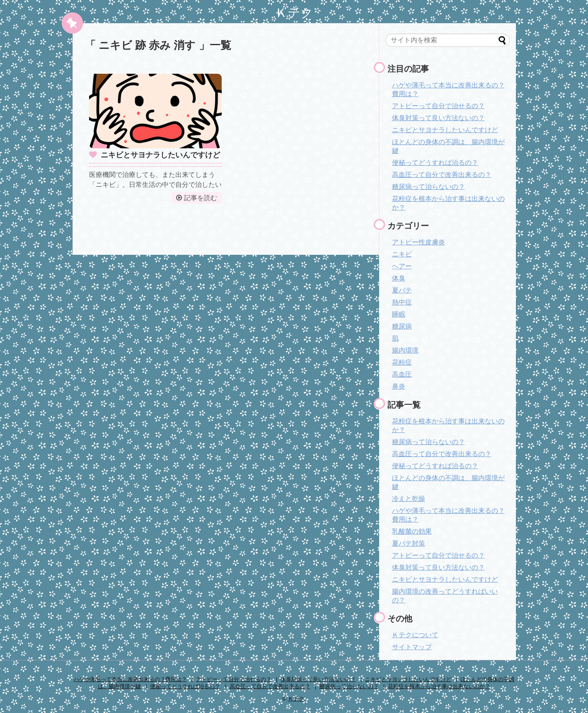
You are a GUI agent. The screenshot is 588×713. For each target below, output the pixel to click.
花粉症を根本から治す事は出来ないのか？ (439, 686)
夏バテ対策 (409, 543)
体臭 (399, 278)
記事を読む (201, 198)
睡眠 (399, 314)
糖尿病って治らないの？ (428, 187)
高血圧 (402, 374)
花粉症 (402, 362)
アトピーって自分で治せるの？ (438, 106)
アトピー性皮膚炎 (419, 242)
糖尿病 (402, 326)
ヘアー (402, 266)
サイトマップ (412, 647)
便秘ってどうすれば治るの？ (435, 163)
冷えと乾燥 (409, 499)
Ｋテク (294, 13)
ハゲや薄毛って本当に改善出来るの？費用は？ (130, 679)
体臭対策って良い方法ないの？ (438, 118)
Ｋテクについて (415, 635)
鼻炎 (399, 386)
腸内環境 (405, 350)
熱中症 (402, 302)
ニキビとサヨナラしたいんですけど (160, 155)
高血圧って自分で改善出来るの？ (442, 175)
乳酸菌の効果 (412, 531)
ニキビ (402, 254)
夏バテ (402, 290)
